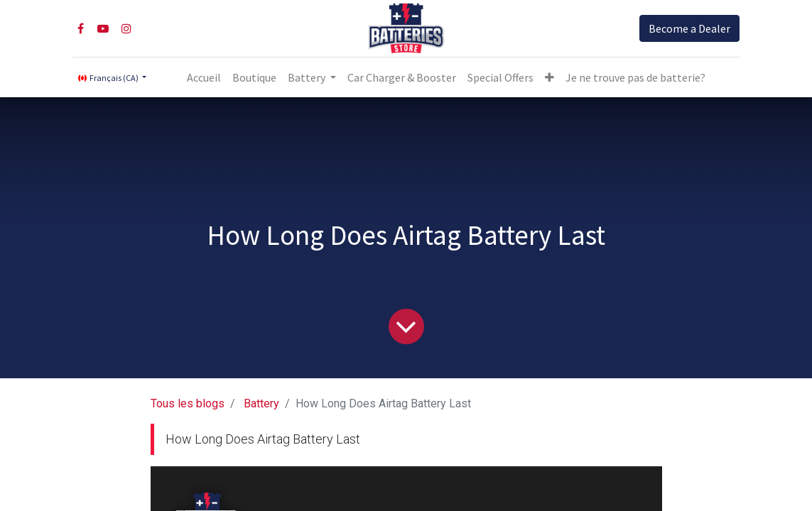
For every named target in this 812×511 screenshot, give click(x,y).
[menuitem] (204, 77)
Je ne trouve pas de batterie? (635, 77)
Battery (261, 403)
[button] (550, 77)
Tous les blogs (188, 403)
